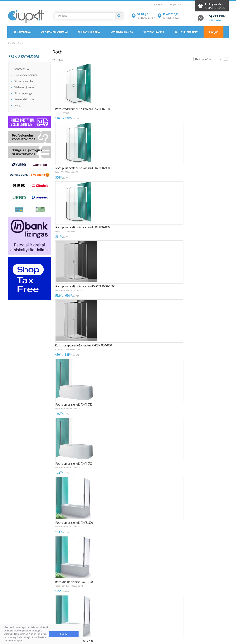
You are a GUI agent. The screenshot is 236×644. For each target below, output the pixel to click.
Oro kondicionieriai (54, 32)
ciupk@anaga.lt (214, 20)
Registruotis (176, 4)
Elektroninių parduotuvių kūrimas (213, 604)
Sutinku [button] (64, 634)
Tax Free (108, 619)
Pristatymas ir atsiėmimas (27, 615)
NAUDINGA (59, 604)
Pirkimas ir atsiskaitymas (26, 610)
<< (55, 569)
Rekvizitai (155, 619)
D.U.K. (12, 604)
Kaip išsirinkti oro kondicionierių (73, 610)
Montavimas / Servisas (117, 610)
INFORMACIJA (109, 604)
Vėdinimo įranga (122, 32)
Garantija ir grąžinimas (25, 619)
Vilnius (153, 610)
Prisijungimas (158, 4)
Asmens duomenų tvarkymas (121, 624)
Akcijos (214, 32)
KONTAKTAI (155, 604)
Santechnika (22, 32)
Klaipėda (155, 615)
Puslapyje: (214, 568)
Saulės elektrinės (186, 32)
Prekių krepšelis (215, 4)
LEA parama (110, 615)
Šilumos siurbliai (89, 32)
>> (95, 569)
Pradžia (12, 43)
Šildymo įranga (154, 32)
